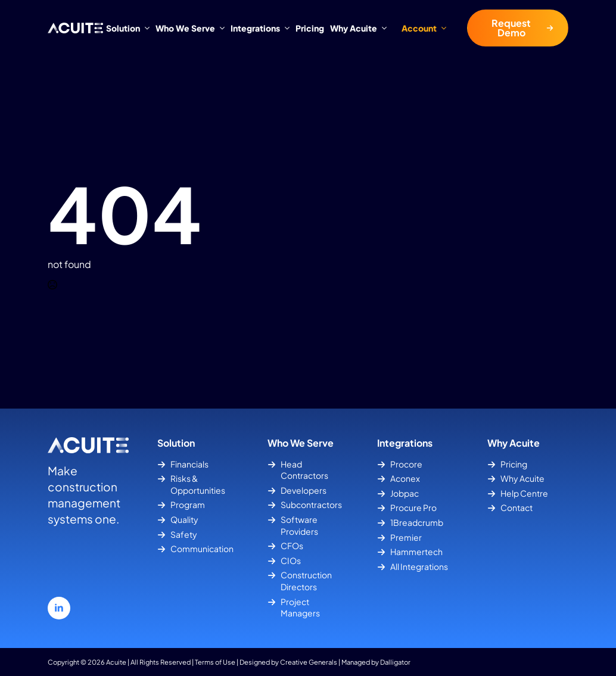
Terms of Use (215, 662)
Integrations (255, 28)
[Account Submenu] (447, 28)
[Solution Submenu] (146, 28)
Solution (123, 28)
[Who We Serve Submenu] (221, 28)
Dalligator (395, 662)
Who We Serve (185, 28)
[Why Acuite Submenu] (383, 28)
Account (419, 28)
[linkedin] (59, 608)
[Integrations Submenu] (286, 28)
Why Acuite (354, 28)
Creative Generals (309, 662)
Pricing (310, 28)
